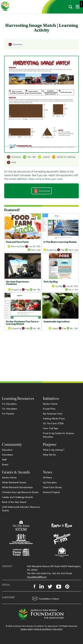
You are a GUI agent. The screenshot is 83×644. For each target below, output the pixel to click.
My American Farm (53, 413)
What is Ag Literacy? (54, 450)
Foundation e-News (46, 599)
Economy (15, 44)
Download (42, 191)
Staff (4, 459)
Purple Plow (49, 409)
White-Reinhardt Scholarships (17, 487)
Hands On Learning (64, 157)
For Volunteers (10, 409)
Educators (7, 450)
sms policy (58, 629)
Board (5, 464)
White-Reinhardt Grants (14, 482)
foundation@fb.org (37, 577)
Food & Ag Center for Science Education (58, 435)
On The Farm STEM (53, 423)
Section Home (50, 404)
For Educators (9, 404)
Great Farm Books (52, 487)
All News (47, 477)
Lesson (44, 157)
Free (12, 162)
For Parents (8, 413)
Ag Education (50, 482)
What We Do (49, 455)
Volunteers (7, 455)
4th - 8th (29, 157)
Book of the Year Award (14, 502)
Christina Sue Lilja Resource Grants (20, 492)
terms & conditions (43, 629)
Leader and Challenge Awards (18, 497)
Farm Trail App (51, 428)
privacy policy (27, 629)
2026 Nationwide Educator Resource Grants (21, 509)
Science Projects (51, 492)
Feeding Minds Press (54, 418)
